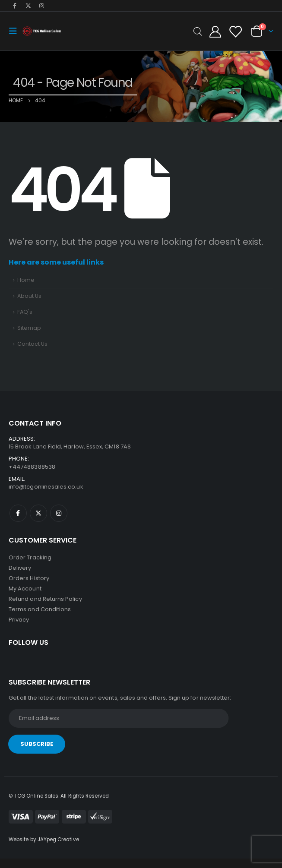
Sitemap (29, 328)
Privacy (19, 620)
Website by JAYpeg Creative (44, 840)
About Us (29, 296)
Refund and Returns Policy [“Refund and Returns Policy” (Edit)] (45, 599)
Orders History (29, 578)
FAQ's (25, 312)
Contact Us (32, 344)
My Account (25, 589)
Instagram (59, 513)
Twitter (38, 513)
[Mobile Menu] (16, 31)
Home (26, 280)
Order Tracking (30, 557)
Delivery (20, 568)
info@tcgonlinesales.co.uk (46, 487)
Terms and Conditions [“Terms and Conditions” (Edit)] (40, 609)
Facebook (18, 513)
